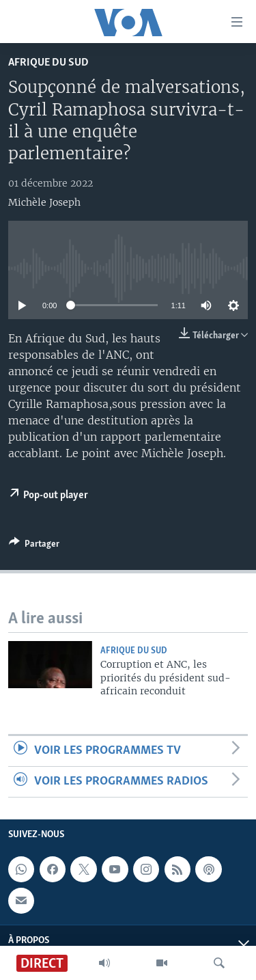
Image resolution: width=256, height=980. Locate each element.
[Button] (34, 546)
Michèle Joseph (44, 202)
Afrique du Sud (48, 63)
